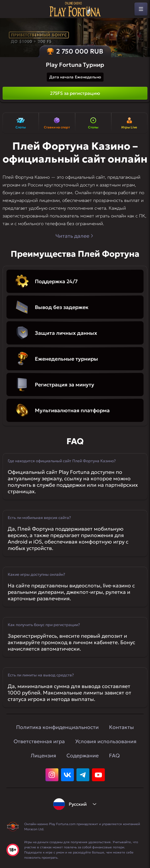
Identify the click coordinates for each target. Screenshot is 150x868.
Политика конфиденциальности (57, 727)
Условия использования (106, 741)
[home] (75, 9)
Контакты (121, 727)
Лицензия (43, 755)
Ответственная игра (39, 741)
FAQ (114, 755)
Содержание (83, 755)
